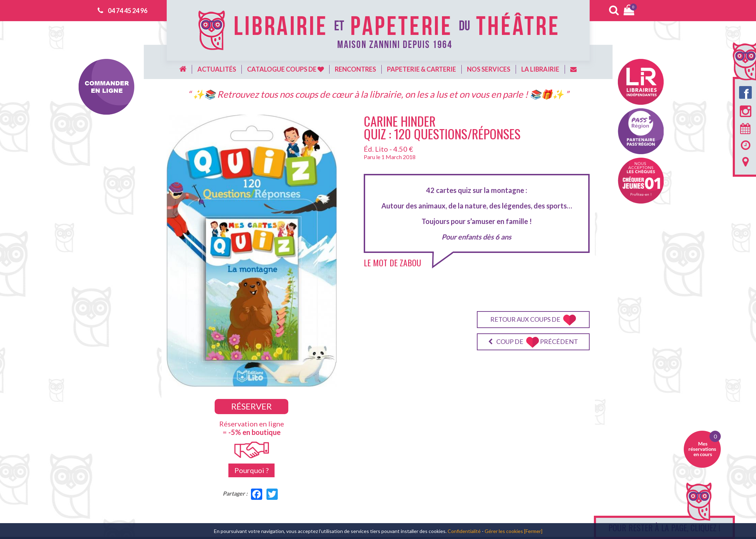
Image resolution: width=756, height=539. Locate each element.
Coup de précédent (533, 342)
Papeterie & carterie (422, 69)
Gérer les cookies (504, 531)
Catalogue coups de (285, 69)
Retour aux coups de (533, 320)
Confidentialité (464, 531)
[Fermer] (533, 531)
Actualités (217, 69)
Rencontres (355, 69)
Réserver (251, 406)
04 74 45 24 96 (128, 11)
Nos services (489, 69)
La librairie (540, 69)
